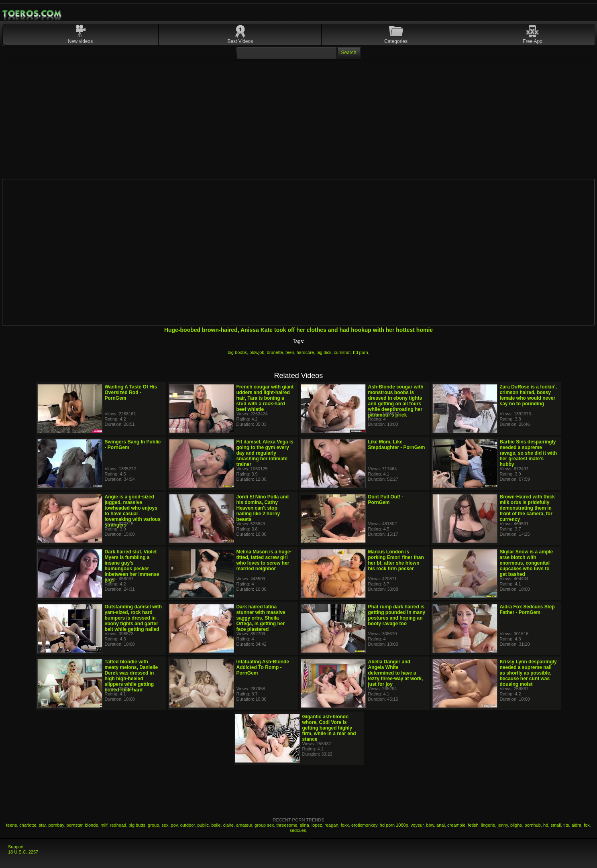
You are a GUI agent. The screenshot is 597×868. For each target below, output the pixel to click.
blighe (516, 825)
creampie (456, 825)
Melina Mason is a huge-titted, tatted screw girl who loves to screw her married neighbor (264, 560)
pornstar (75, 825)
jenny (502, 825)
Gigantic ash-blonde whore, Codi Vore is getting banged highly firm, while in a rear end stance (329, 728)
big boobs (237, 352)
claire (228, 825)
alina (305, 825)
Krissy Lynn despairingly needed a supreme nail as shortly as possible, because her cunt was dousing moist (528, 673)
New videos (80, 41)
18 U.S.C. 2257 (23, 852)
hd (546, 825)
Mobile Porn (33, 14)
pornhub (533, 825)
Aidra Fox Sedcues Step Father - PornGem (527, 610)
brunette (275, 352)
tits (566, 825)
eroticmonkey (364, 825)
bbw (430, 825)
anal (441, 825)
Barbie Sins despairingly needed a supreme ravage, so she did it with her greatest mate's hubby (529, 453)
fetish (473, 825)
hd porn (360, 352)
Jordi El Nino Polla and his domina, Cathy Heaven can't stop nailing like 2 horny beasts (263, 508)
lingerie (488, 825)
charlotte (28, 825)
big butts (137, 825)
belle (216, 825)
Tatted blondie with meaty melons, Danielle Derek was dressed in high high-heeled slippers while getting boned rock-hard (131, 676)
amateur (244, 825)
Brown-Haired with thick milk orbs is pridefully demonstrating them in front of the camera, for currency (527, 508)
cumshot (342, 352)
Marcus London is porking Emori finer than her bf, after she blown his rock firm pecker (396, 560)
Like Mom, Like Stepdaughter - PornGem (397, 445)
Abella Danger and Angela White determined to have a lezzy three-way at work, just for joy (396, 673)
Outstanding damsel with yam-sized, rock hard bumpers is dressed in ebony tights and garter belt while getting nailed (133, 618)
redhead (118, 825)
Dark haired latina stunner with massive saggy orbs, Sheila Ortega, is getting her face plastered (261, 618)
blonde (91, 825)
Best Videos (240, 41)
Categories (396, 41)
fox (587, 825)
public (203, 825)
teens (11, 825)
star (43, 825)
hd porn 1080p (394, 825)
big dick (324, 352)
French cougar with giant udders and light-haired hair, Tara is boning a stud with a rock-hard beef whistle (265, 398)
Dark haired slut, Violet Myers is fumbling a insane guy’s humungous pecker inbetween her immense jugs (132, 566)
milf (104, 825)
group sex (264, 825)
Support (16, 847)
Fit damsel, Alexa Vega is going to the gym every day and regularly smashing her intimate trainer (265, 453)
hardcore (305, 352)
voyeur (417, 825)
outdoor (188, 825)
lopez (317, 825)
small (556, 825)
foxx (345, 825)
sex (165, 825)
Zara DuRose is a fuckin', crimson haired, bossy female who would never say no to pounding (528, 395)
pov (174, 825)
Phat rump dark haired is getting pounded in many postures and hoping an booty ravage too (397, 615)
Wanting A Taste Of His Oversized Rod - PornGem (131, 392)
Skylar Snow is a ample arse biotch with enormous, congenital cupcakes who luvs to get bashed (527, 563)
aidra (576, 825)
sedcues (298, 830)
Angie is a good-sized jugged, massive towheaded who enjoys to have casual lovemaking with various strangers (133, 511)
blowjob (257, 352)
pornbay (56, 825)
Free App (533, 41)
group (153, 825)
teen (290, 352)
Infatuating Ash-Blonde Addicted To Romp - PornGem (263, 667)
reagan (331, 825)
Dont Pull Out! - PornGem (386, 500)
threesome (287, 825)
